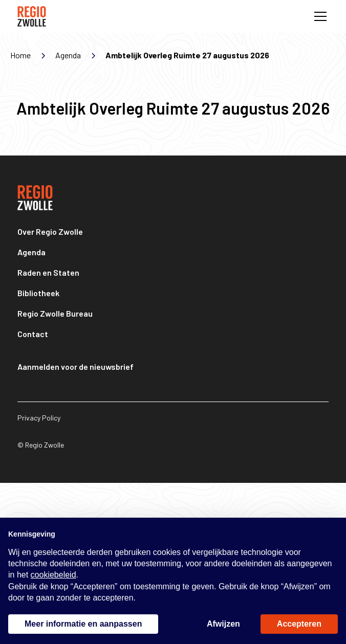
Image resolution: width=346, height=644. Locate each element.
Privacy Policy (39, 418)
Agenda (31, 252)
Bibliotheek (38, 293)
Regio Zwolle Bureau (55, 313)
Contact (33, 334)
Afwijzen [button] (223, 624)
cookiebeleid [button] (53, 575)
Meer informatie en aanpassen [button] (83, 624)
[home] (32, 16)
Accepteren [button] (299, 624)
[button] (318, 16)
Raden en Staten (48, 272)
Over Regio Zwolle (50, 231)
